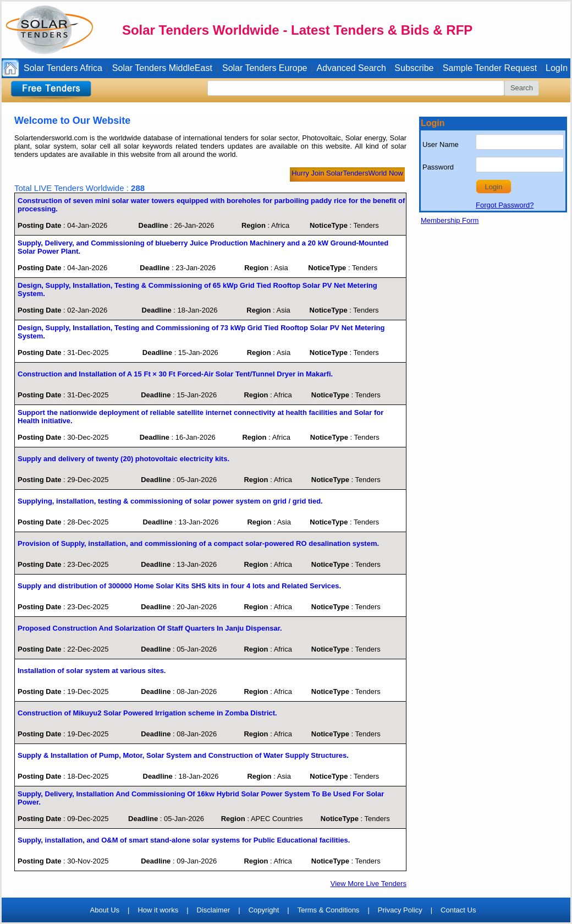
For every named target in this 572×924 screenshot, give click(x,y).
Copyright (264, 910)
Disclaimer (214, 910)
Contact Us (458, 910)
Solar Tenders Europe (265, 68)
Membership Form (450, 220)
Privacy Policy (400, 910)
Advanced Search (351, 68)
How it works (158, 910)
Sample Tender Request (490, 68)
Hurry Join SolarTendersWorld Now (347, 173)
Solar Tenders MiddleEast (162, 68)
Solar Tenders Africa (63, 68)
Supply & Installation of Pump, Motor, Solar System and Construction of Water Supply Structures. (183, 755)
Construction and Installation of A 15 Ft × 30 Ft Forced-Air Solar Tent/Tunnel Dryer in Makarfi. (175, 374)
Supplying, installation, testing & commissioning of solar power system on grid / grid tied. (170, 501)
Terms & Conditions (329, 910)
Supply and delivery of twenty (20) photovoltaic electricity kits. (123, 459)
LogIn (557, 68)
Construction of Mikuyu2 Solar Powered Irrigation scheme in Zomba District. (147, 713)
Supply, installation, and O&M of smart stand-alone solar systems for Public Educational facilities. (184, 840)
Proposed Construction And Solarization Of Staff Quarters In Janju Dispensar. (150, 628)
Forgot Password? (505, 205)
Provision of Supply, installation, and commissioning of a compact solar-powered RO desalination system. (198, 543)
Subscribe (414, 68)
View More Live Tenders (369, 884)
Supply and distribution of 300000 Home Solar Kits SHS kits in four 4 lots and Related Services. (179, 586)
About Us (105, 910)
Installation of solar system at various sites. (92, 671)
